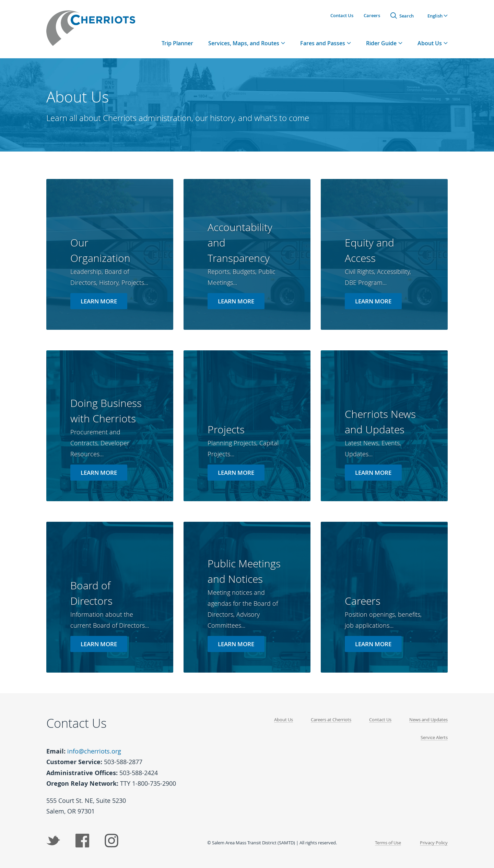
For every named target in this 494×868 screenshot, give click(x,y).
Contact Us (342, 15)
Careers (372, 15)
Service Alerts (434, 737)
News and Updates (428, 720)
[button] (438, 16)
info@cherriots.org (94, 751)
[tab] (247, 43)
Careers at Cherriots (331, 720)
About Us (284, 720)
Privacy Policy (434, 843)
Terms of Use (388, 843)
